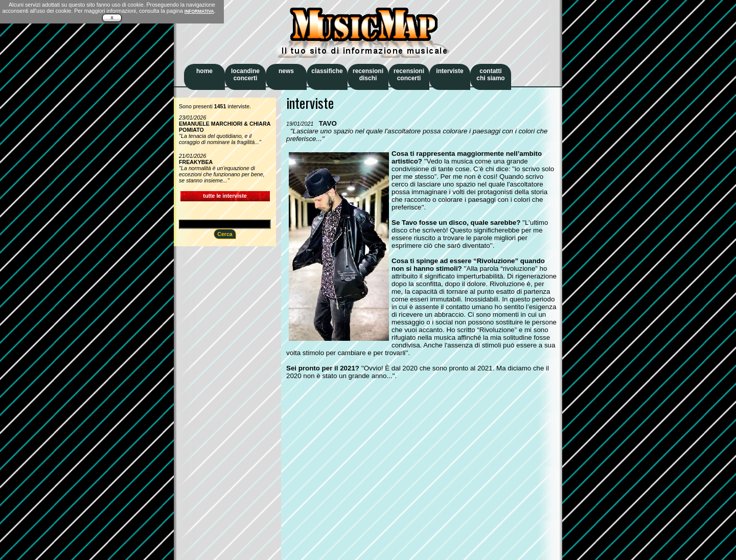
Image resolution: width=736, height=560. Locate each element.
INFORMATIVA (199, 11)
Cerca (225, 234)
